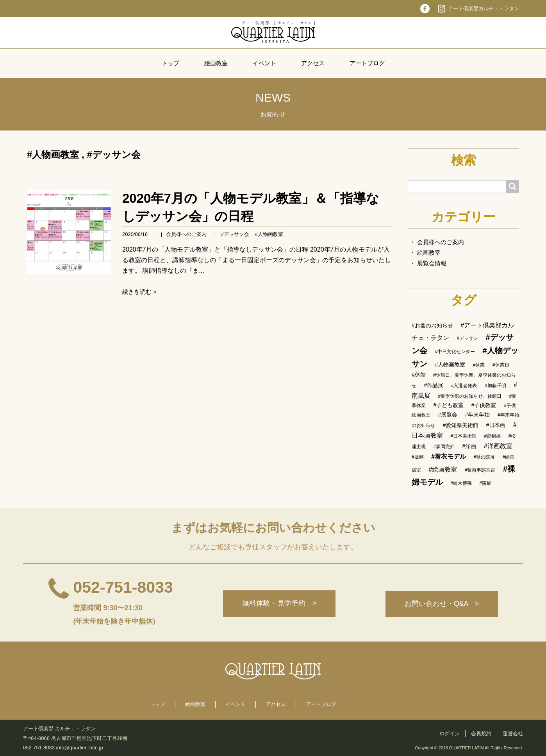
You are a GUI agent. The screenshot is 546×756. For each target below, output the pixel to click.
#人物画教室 (53, 155)
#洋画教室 (498, 446)
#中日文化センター (455, 352)
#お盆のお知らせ (432, 325)
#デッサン (467, 338)
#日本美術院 (463, 436)
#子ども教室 (448, 405)
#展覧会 (448, 415)
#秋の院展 (484, 457)
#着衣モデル (449, 457)
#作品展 (434, 385)
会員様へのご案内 (186, 234)
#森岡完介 (444, 447)
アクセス (313, 63)
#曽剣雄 (493, 436)
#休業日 (501, 365)
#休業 (479, 365)
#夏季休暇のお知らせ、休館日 (470, 396)
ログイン (450, 734)
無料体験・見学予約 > (278, 604)
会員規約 (481, 734)
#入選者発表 (464, 386)
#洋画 (469, 446)
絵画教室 (216, 63)
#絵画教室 (443, 469)
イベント (264, 63)
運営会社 (513, 734)
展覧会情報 (432, 263)
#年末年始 (478, 415)
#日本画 (496, 425)
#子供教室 (484, 405)
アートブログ (367, 63)
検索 (464, 160)
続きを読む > (139, 292)
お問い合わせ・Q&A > (441, 604)
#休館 (419, 375)
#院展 (486, 483)
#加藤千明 (495, 386)
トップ (170, 63)
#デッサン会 (113, 155)
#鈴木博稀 (461, 483)
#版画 (418, 457)
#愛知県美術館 (460, 425)
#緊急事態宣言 (480, 470)
